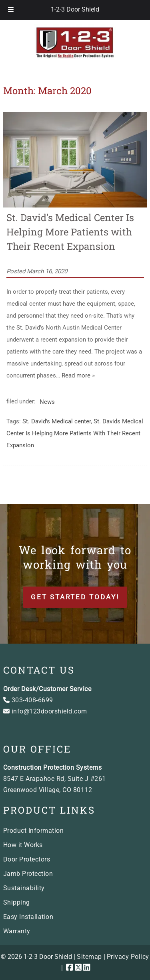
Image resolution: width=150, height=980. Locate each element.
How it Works (23, 845)
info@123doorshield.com (45, 711)
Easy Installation (28, 917)
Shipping (17, 902)
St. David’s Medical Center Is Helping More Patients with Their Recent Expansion (70, 232)
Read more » (78, 375)
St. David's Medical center (57, 421)
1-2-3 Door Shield (75, 9)
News (47, 401)
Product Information (34, 831)
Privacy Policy (128, 957)
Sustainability (24, 888)
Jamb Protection (28, 874)
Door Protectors (27, 859)
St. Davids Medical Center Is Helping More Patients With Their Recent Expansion (75, 433)
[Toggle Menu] (11, 10)
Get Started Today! (75, 597)
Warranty (17, 931)
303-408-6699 (28, 700)
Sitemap (89, 957)
